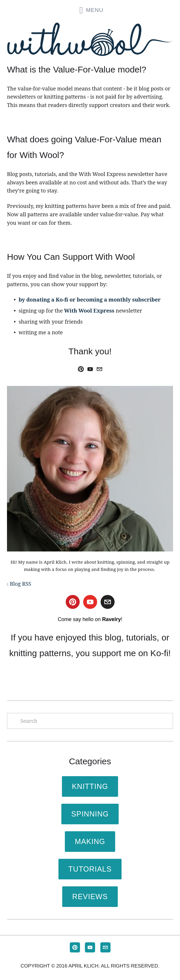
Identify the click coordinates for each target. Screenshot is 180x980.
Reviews (90, 896)
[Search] (90, 721)
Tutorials (90, 869)
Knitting (90, 786)
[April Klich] (81, 369)
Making (90, 841)
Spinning (90, 814)
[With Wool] (90, 369)
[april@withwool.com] (99, 369)
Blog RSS (21, 584)
